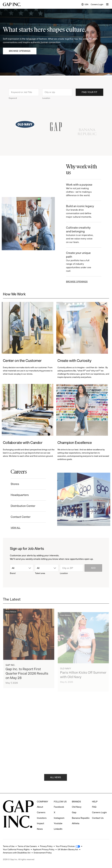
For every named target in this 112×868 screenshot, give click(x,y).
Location (46, 101)
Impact (40, 823)
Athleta (76, 823)
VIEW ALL (12, 528)
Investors (42, 818)
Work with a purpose (84, 190)
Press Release (11, 619)
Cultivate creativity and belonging (84, 235)
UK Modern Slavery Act (68, 849)
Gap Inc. (10, 672)
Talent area (40, 573)
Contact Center (17, 517)
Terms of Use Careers (27, 846)
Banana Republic (81, 818)
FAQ (94, 807)
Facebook (59, 807)
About (40, 807)
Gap (74, 812)
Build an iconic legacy (84, 212)
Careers (41, 812)
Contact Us (98, 818)
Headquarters (16, 495)
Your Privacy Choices (65, 846)
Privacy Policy (46, 846)
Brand (13, 573)
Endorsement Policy (43, 853)
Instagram (59, 818)
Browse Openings (20, 51)
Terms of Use (9, 846)
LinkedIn (58, 829)
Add (93, 568)
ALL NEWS (56, 781)
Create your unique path (84, 262)
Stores (12, 484)
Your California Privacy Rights (16, 849)
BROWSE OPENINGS (80, 282)
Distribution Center (20, 506)
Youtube (58, 823)
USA (85, 5)
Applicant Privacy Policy (44, 849)
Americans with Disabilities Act (17, 853)
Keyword (13, 101)
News (40, 829)
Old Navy (77, 807)
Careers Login (97, 4)
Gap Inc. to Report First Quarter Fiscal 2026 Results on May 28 (27, 681)
